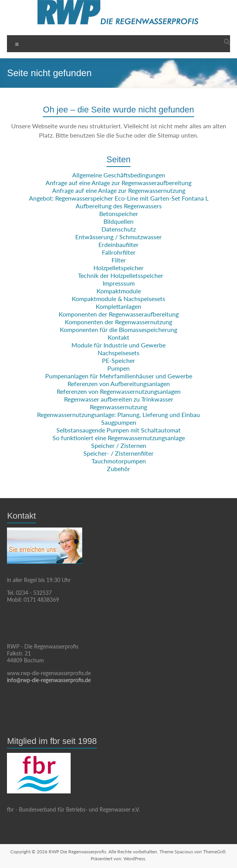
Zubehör (118, 469)
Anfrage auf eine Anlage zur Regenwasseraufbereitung (118, 183)
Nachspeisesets (118, 353)
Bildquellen (118, 221)
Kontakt (118, 337)
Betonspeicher (119, 214)
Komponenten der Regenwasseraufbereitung (119, 314)
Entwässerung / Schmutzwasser (118, 237)
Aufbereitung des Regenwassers (119, 206)
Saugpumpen (119, 422)
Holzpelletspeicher (118, 268)
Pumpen (118, 368)
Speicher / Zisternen (119, 445)
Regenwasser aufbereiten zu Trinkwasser (119, 399)
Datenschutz (119, 229)
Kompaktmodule (119, 291)
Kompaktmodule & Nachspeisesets (118, 299)
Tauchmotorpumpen (119, 461)
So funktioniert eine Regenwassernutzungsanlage (119, 438)
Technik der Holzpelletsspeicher (121, 275)
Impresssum (119, 283)
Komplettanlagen (118, 306)
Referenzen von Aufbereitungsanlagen (119, 384)
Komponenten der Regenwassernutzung (118, 322)
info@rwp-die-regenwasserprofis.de (49, 680)
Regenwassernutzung (118, 407)
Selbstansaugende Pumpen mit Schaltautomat (118, 430)
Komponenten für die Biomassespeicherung (118, 329)
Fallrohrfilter (119, 252)
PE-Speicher (118, 360)
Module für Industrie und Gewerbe (118, 345)
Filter (119, 260)
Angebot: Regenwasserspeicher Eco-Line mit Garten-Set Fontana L (119, 198)
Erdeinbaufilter (118, 244)
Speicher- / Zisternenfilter (118, 453)
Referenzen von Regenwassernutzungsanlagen (119, 391)
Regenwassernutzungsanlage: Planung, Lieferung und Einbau (118, 414)
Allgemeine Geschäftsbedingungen (119, 175)
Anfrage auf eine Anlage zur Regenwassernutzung (119, 190)
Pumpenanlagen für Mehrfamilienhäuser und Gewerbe (119, 376)
